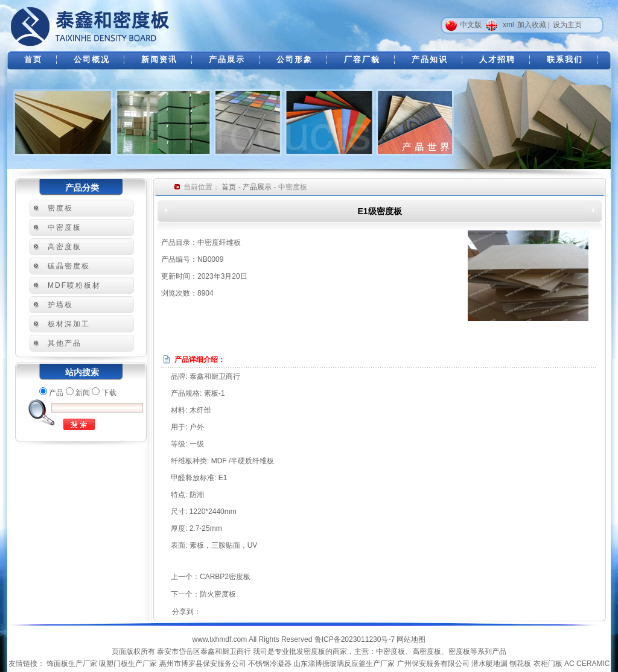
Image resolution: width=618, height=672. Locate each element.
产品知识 (430, 59)
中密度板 (65, 227)
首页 (33, 59)
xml (508, 25)
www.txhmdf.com (220, 639)
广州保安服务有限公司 (433, 664)
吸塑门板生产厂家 (128, 664)
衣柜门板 (548, 664)
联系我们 (565, 59)
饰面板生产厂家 (72, 664)
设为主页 (567, 25)
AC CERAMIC (587, 664)
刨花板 (520, 664)
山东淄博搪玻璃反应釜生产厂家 (344, 664)
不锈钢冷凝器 (270, 664)
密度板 (60, 208)
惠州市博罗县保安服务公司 (203, 664)
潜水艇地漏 (489, 664)
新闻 (83, 393)
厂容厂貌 (362, 59)
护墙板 (60, 305)
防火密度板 (218, 594)
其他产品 (65, 343)
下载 (109, 393)
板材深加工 (69, 324)
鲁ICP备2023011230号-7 (355, 639)
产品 (56, 393)
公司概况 (92, 59)
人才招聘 (497, 59)
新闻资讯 (159, 59)
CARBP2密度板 (225, 577)
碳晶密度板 (69, 266)
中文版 (471, 25)
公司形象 (295, 59)
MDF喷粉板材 (74, 285)
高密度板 (65, 247)
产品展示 (227, 59)
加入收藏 (532, 25)
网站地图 (411, 639)
